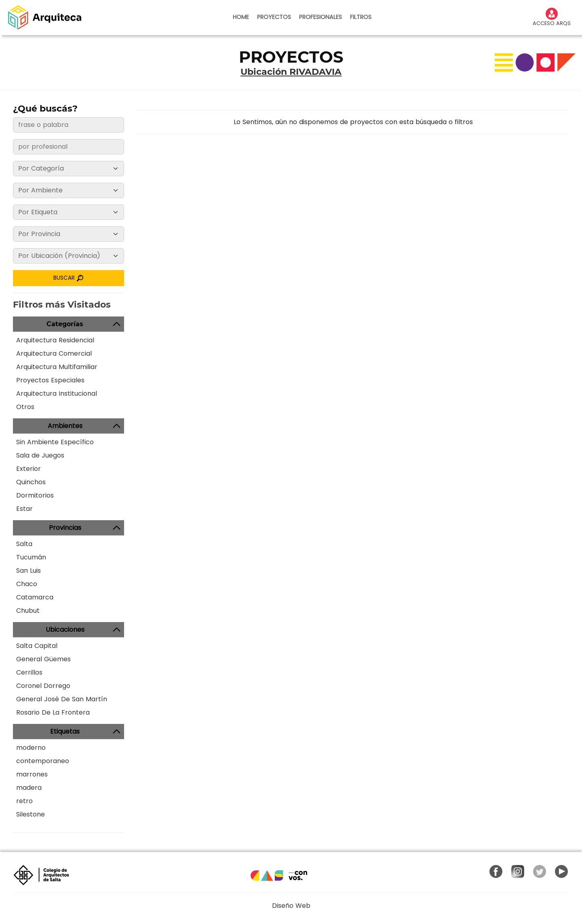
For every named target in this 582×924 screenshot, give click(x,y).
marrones (32, 774)
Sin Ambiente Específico (55, 442)
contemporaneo (43, 761)
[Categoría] (69, 169)
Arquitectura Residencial (55, 340)
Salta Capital (37, 646)
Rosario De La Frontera (53, 712)
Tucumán (31, 557)
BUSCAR (69, 278)
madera (29, 788)
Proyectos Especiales (50, 380)
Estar (24, 509)
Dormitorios (35, 495)
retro (24, 801)
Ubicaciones (65, 630)
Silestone (31, 814)
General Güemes (43, 659)
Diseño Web (291, 906)
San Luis (28, 571)
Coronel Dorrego (43, 686)
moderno (31, 748)
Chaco (27, 584)
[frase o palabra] (69, 125)
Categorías (65, 324)
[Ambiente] (69, 190)
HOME (241, 17)
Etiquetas (65, 731)
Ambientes (65, 426)
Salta (24, 544)
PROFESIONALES (321, 17)
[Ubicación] (69, 256)
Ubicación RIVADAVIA (291, 72)
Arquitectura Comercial (54, 353)
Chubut (28, 611)
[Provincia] (69, 234)
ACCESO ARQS (552, 17)
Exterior (28, 469)
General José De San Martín (62, 699)
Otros (25, 407)
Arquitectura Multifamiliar (57, 367)
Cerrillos (29, 672)
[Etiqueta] (69, 212)
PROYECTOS (274, 17)
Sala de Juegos (40, 455)
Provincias (65, 528)
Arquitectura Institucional (57, 393)
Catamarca (35, 597)
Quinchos (31, 482)
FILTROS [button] (361, 17)
